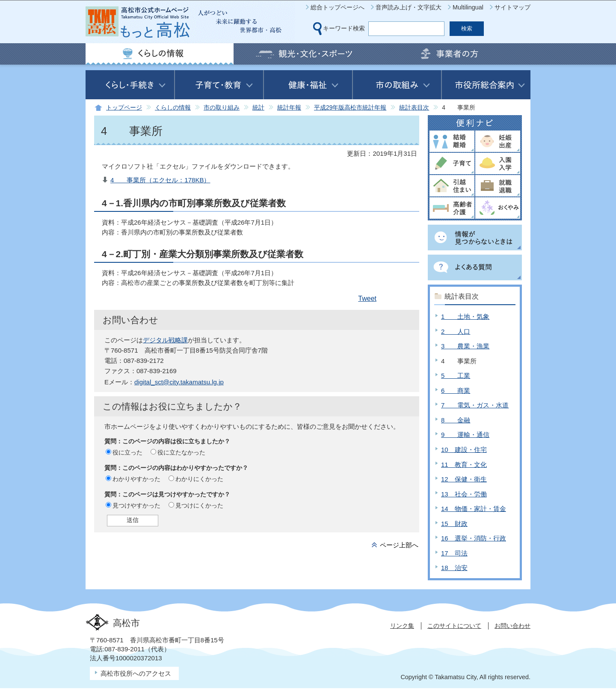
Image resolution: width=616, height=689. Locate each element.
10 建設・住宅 (464, 450)
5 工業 (456, 376)
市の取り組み (222, 108)
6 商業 (456, 391)
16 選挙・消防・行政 (474, 538)
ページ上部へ (399, 545)
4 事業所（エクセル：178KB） (160, 180)
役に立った (127, 452)
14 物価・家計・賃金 (474, 509)
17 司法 (454, 553)
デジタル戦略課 (165, 340)
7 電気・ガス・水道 (475, 405)
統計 (258, 108)
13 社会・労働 (464, 494)
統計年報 (289, 108)
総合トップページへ (338, 7)
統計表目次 (414, 108)
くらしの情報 (173, 108)
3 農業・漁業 (465, 346)
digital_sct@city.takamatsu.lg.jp (179, 382)
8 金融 (456, 420)
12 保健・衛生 (464, 479)
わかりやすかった (136, 479)
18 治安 (454, 568)
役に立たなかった (181, 452)
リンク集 (402, 626)
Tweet (367, 298)
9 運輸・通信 (465, 435)
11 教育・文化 (464, 465)
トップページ (124, 108)
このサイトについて (454, 626)
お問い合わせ (512, 626)
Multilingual (468, 7)
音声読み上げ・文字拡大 (409, 7)
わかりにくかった (199, 479)
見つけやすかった (136, 505)
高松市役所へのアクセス (136, 673)
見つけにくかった (199, 505)
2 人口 (456, 331)
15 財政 (454, 524)
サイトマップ (512, 7)
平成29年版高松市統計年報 (350, 108)
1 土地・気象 (465, 316)
